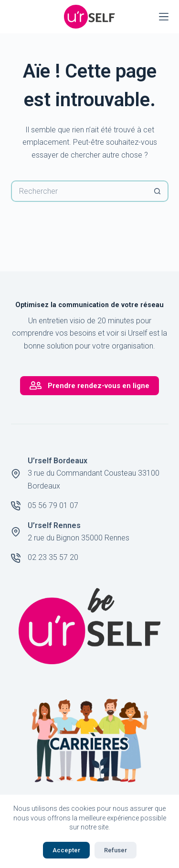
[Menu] (164, 17)
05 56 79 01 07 (53, 505)
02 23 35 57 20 (53, 557)
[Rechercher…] (79, 191)
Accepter (66, 850)
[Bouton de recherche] (158, 191)
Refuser (116, 850)
